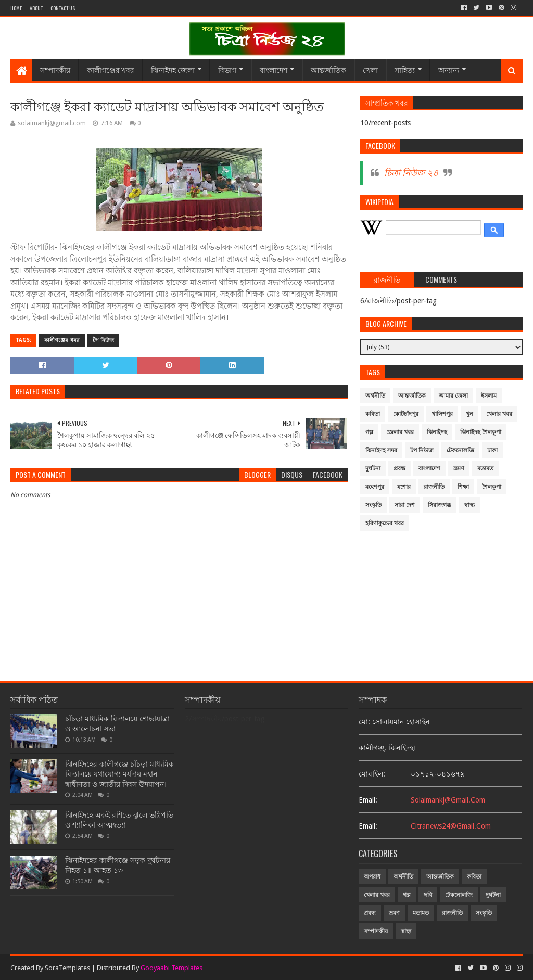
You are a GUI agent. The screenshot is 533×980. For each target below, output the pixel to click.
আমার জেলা (453, 396)
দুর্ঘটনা (373, 469)
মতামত (485, 469)
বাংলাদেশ (274, 69)
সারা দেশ (405, 505)
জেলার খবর (400, 432)
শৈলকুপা (492, 487)
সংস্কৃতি (373, 505)
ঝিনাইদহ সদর (381, 450)
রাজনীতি (434, 487)
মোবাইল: (372, 774)
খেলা (370, 69)
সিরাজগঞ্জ (440, 505)
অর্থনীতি (375, 396)
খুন (469, 414)
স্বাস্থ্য (469, 505)
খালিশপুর (442, 414)
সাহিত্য (405, 69)
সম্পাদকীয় (55, 69)
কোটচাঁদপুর (406, 414)
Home (16, 8)
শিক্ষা (463, 487)
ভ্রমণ (459, 469)
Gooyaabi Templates (172, 968)
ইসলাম (489, 396)
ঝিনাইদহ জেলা (173, 69)
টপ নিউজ (103, 340)
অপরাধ (372, 877)
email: (368, 800)
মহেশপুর (375, 487)
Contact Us (63, 8)
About (36, 8)
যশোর (404, 487)
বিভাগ (227, 69)
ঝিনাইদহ (437, 432)
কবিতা (373, 414)
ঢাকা (492, 450)
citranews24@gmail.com (451, 826)
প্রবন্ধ (399, 469)
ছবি (428, 895)
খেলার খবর (499, 414)
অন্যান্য (449, 69)
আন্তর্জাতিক (328, 69)
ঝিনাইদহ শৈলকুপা (481, 432)
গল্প (369, 432)
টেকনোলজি (460, 450)
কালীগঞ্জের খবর (111, 69)
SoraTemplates (67, 968)
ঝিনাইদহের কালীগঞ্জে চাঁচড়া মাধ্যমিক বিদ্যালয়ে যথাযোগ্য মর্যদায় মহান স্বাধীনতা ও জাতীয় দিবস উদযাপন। (119, 774)
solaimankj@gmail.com (448, 800)
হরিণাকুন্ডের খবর (385, 523)
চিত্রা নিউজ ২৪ (411, 173)
